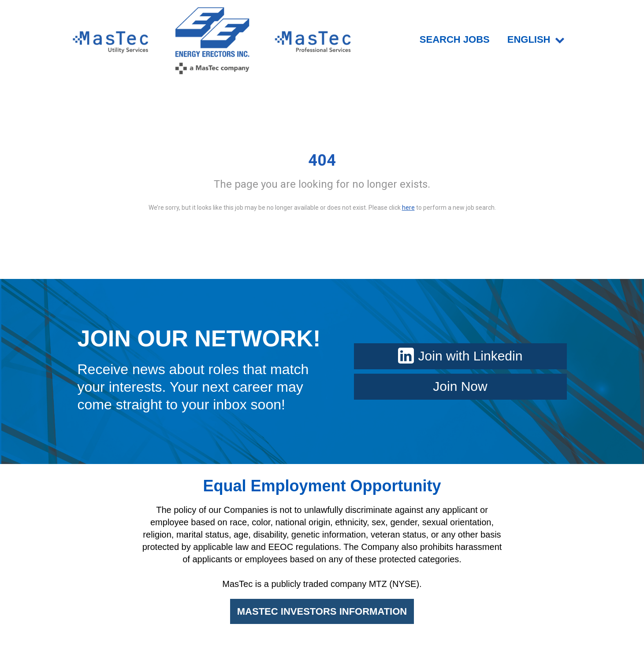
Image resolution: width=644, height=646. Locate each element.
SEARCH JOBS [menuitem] (455, 39)
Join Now (460, 386)
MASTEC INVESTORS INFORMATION (322, 611)
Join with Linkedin (460, 356)
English (536, 39)
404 (322, 160)
